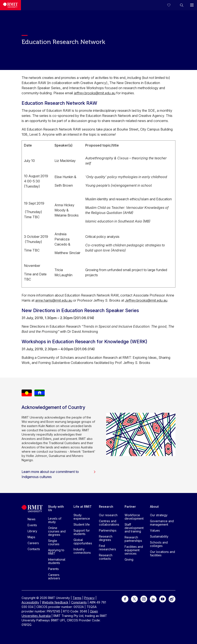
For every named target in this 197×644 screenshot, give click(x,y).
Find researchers (107, 547)
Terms (77, 598)
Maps (31, 537)
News (32, 519)
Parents (53, 569)
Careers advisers (54, 576)
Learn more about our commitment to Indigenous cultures (59, 474)
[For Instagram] (144, 599)
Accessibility (30, 602)
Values (155, 530)
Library (32, 531)
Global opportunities (83, 542)
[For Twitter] (134, 599)
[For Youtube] (163, 599)
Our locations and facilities (162, 553)
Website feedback (55, 602)
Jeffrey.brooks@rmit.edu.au (146, 300)
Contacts (34, 549)
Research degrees (106, 538)
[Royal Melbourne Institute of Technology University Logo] (10, 5)
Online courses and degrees (57, 531)
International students (57, 561)
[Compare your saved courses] (171, 5)
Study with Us (56, 508)
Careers (33, 543)
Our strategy (159, 515)
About (154, 507)
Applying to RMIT (56, 552)
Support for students (82, 532)
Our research (108, 515)
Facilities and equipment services (134, 550)
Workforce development (134, 517)
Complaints (79, 602)
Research (106, 507)
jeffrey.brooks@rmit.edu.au (95, 93)
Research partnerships (133, 539)
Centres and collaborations (109, 523)
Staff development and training (134, 528)
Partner (130, 507)
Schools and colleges (159, 544)
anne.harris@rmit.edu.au (54, 300)
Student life (82, 524)
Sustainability (159, 536)
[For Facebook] (125, 599)
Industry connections (82, 551)
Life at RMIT (83, 507)
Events (32, 525)
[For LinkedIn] (153, 599)
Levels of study (55, 520)
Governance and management (162, 523)
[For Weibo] (172, 599)
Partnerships (108, 530)
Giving (129, 559)
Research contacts (106, 557)
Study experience (82, 517)
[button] (182, 5)
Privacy (89, 598)
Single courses (54, 542)
